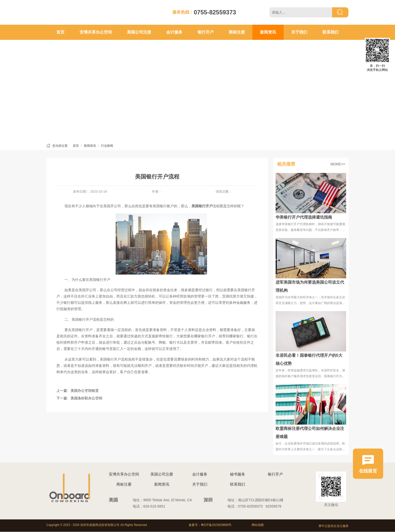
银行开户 (206, 32)
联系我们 (331, 32)
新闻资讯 (268, 32)
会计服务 (174, 32)
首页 (60, 32)
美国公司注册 (139, 32)
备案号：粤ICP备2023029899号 (210, 525)
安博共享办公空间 (96, 32)
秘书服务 (238, 474)
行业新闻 (107, 146)
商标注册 (237, 32)
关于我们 (299, 32)
